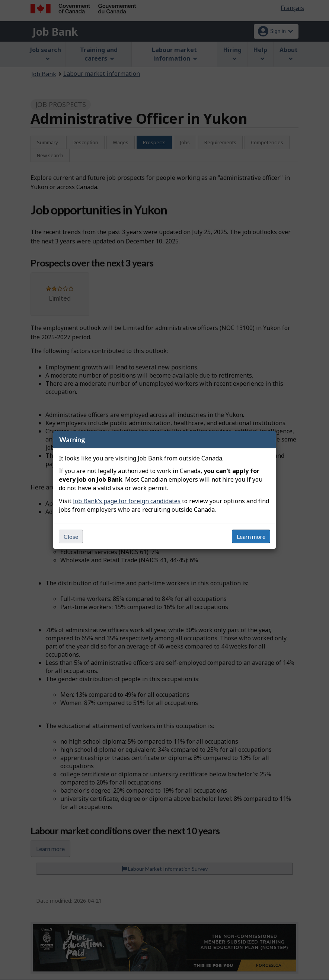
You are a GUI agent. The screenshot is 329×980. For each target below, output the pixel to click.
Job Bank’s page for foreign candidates (127, 501)
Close (71, 536)
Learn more (251, 536)
